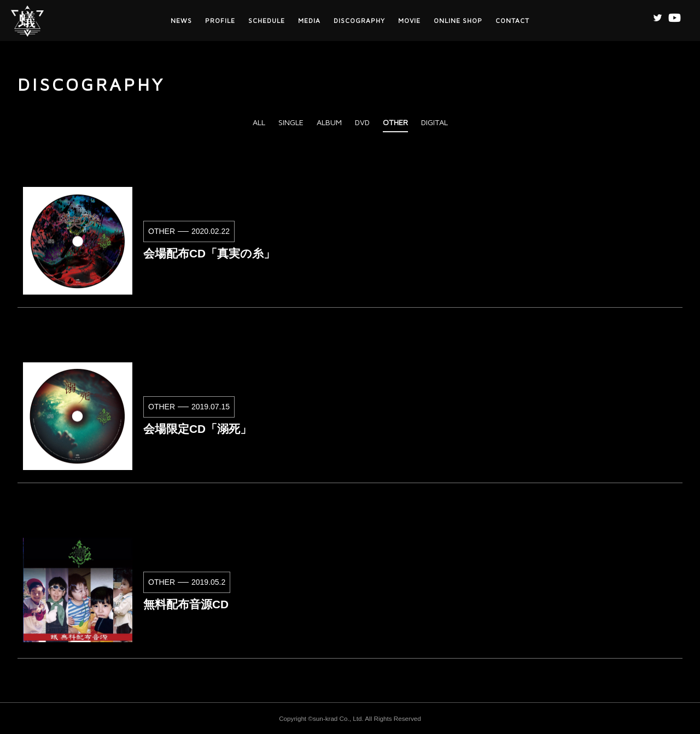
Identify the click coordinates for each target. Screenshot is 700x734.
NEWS (181, 20)
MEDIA (309, 20)
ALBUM (329, 122)
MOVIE (409, 20)
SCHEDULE (267, 20)
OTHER (395, 122)
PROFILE (220, 20)
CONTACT (512, 20)
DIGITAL (434, 122)
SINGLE (291, 122)
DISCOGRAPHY (359, 20)
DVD (362, 122)
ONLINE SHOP (458, 20)
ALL (259, 122)
